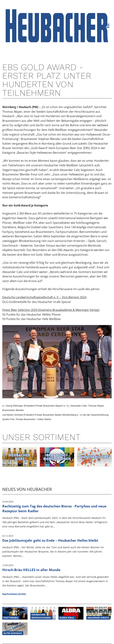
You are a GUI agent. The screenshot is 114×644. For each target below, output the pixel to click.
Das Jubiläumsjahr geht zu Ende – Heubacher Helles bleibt (50, 540)
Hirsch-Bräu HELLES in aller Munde (31, 570)
